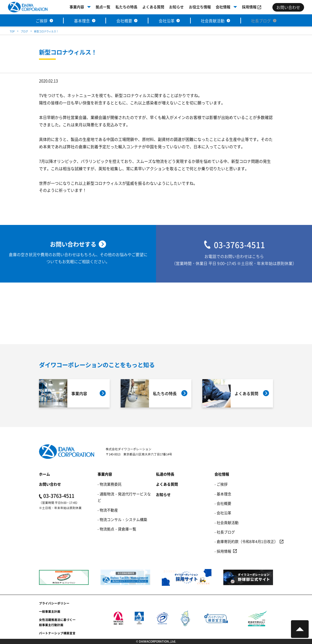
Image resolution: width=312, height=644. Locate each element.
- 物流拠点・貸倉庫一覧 (117, 529)
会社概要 (124, 21)
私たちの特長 (126, 7)
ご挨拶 (42, 21)
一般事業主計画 (50, 611)
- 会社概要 (223, 503)
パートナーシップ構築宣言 (57, 633)
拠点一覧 (103, 7)
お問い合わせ (50, 484)
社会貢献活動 (213, 21)
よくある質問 (153, 7)
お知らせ (176, 7)
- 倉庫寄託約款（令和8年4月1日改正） (246, 541)
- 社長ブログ (225, 532)
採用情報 (249, 7)
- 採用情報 (223, 551)
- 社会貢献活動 (227, 523)
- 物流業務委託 (110, 484)
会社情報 (223, 7)
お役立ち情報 (200, 7)
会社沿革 (167, 21)
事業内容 (77, 7)
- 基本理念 (223, 494)
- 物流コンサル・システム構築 (122, 519)
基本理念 (82, 21)
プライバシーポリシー (54, 603)
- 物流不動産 (108, 510)
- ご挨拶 (221, 484)
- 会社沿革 (223, 513)
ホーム (44, 474)
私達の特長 (165, 474)
